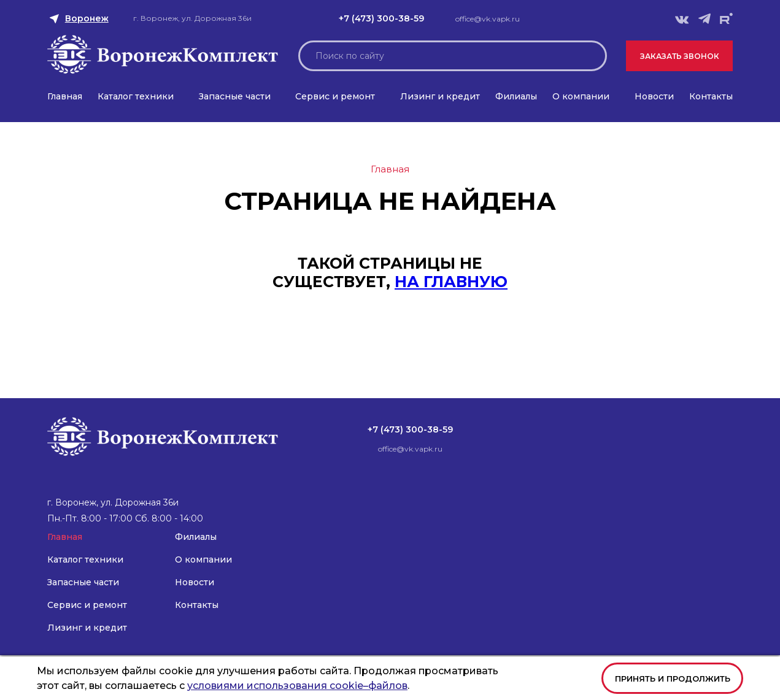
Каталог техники (136, 96)
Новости (654, 96)
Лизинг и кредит (440, 96)
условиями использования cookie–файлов (297, 686)
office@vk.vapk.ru (488, 19)
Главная (65, 96)
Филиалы (516, 96)
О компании (581, 96)
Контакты (711, 96)
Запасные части (235, 96)
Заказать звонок (680, 56)
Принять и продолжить (673, 679)
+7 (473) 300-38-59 (381, 18)
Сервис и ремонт (335, 96)
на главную (451, 282)
